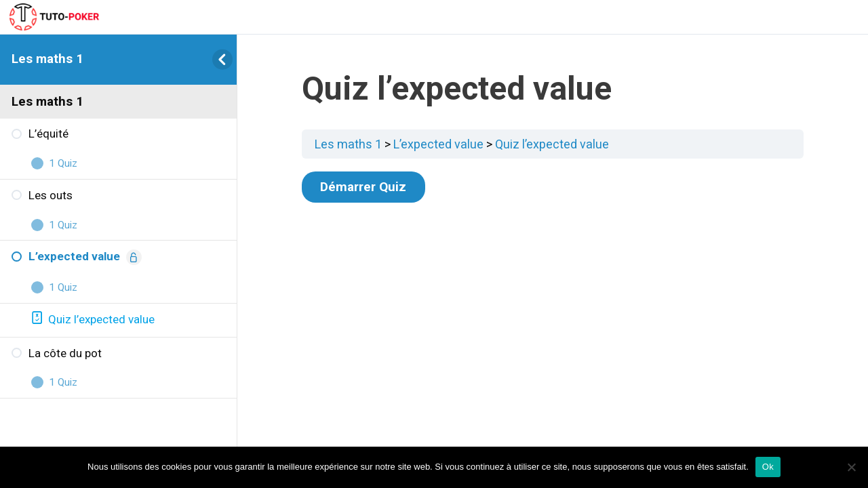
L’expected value (438, 144)
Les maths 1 (47, 59)
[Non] (851, 467)
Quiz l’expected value (552, 144)
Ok (768, 467)
